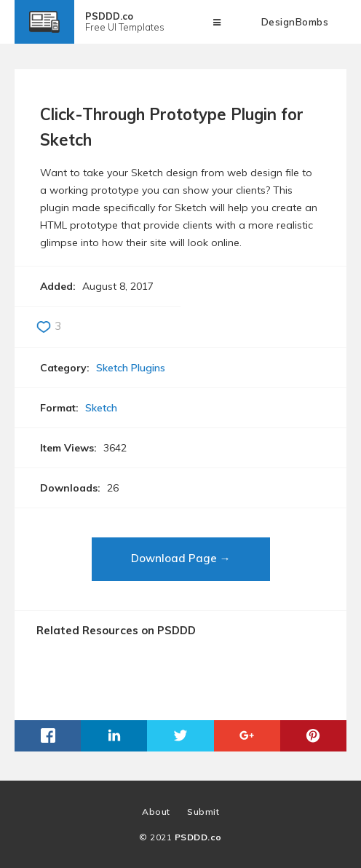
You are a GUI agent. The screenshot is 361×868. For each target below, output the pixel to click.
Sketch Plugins (131, 368)
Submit (203, 812)
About (156, 812)
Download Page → (181, 558)
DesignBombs (295, 22)
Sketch (101, 408)
